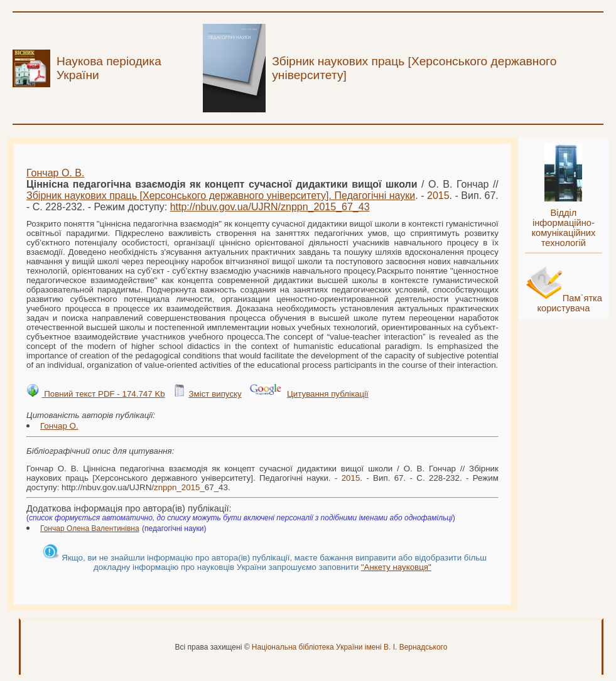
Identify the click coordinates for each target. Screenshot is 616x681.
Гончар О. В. (55, 173)
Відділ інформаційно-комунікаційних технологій (563, 228)
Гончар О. (59, 426)
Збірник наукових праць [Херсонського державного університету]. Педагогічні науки (221, 196)
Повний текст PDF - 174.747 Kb (103, 394)
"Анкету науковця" (396, 567)
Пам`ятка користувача (570, 303)
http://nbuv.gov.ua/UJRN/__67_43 (270, 207)
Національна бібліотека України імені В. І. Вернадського (350, 647)
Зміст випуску (215, 394)
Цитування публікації (328, 394)
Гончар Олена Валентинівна (90, 528)
